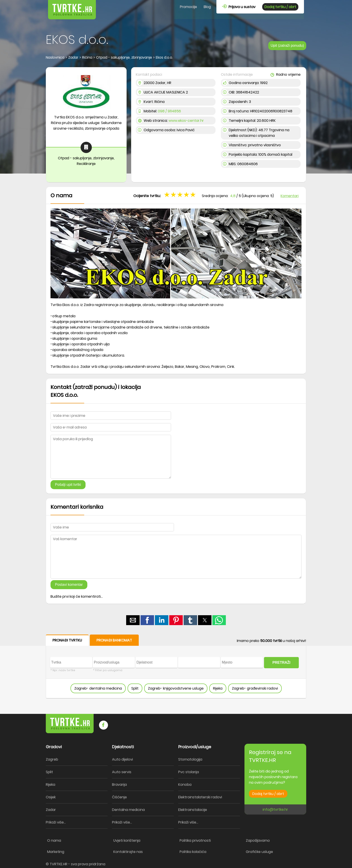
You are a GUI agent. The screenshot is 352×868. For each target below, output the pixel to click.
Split (135, 688)
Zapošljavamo (258, 840)
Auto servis (122, 772)
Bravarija (119, 785)
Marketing (56, 852)
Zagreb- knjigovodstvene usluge (176, 688)
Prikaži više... (56, 822)
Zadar (51, 810)
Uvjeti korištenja (127, 840)
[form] (176, 667)
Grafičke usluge (259, 852)
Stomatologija (190, 759)
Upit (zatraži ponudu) (287, 46)
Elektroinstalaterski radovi (200, 797)
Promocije (188, 7)
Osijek (51, 797)
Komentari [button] (290, 196)
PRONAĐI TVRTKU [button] (67, 640)
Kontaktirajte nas (128, 852)
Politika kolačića (193, 852)
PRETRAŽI (282, 663)
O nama (54, 840)
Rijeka (218, 688)
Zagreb (52, 759)
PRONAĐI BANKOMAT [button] (114, 640)
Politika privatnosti (195, 840)
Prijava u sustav (239, 7)
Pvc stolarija (189, 772)
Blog (207, 7)
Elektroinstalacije (193, 810)
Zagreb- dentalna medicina (98, 688)
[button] (133, 620)
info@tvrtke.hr (275, 809)
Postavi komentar (69, 585)
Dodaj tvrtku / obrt (280, 7)
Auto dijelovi (122, 759)
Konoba (185, 785)
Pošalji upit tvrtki (68, 485)
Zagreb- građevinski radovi (255, 688)
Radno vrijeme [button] (286, 74)
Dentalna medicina (128, 810)
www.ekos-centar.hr (186, 121)
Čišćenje (119, 797)
